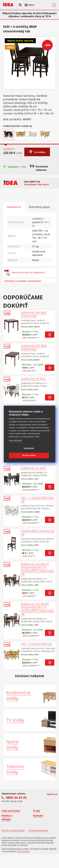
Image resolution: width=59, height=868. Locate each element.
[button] (20, 5)
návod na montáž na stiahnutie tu (25, 272)
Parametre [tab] (14, 207)
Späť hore (52, 794)
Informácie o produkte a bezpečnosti (23, 281)
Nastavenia (29, 448)
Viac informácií (15, 440)
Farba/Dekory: (12, 126)
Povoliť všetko (29, 455)
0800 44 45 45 (16, 797)
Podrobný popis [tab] (39, 207)
